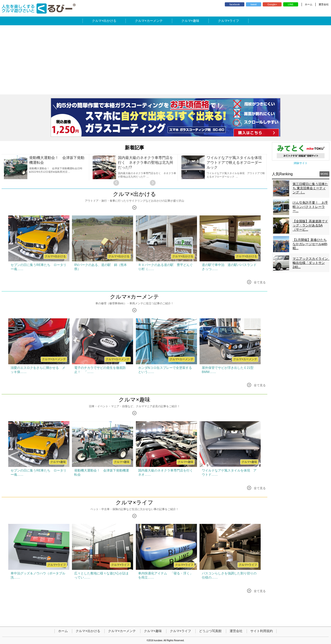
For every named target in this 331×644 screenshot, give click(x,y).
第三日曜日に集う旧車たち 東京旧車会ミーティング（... (310, 188)
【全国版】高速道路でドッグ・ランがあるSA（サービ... (310, 225)
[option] (46, 167)
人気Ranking (282, 174)
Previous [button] (116, 183)
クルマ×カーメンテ (134, 297)
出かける (110, 21)
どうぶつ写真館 (210, 631)
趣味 (196, 21)
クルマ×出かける (134, 194)
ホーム (309, 4)
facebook (235, 4)
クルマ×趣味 (134, 400)
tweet (254, 4)
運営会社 (324, 4)
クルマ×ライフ (134, 502)
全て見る (260, 282)
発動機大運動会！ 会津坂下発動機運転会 (57, 160)
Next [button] (153, 183)
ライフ (234, 21)
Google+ (272, 4)
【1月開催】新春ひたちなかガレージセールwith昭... (310, 244)
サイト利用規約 (262, 631)
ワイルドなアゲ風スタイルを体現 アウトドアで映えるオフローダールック (236, 162)
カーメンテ (155, 21)
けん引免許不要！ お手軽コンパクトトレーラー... (310, 207)
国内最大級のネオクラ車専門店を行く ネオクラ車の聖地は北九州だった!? (146, 162)
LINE (291, 4)
